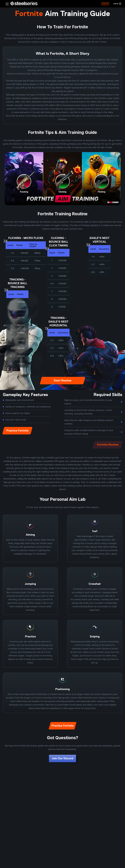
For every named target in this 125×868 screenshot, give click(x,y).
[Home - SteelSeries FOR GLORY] (24, 4)
